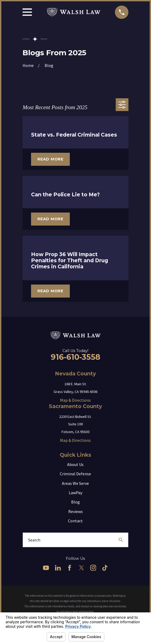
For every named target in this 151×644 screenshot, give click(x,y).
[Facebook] (70, 568)
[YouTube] (46, 568)
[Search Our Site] (121, 540)
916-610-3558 (75, 357)
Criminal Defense (75, 474)
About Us (75, 464)
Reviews (75, 511)
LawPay (75, 493)
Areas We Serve (75, 483)
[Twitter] (81, 568)
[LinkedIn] (58, 568)
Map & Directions (75, 400)
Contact (75, 521)
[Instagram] (93, 568)
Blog (75, 502)
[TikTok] (105, 568)
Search (34, 540)
